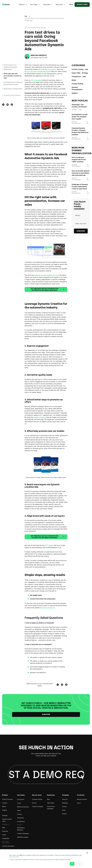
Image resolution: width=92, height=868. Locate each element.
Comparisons (76, 77)
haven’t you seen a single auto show (37, 71)
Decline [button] (79, 864)
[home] (6, 5)
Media (74, 80)
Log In (79, 803)
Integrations (6, 838)
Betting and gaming (23, 807)
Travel (19, 803)
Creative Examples (38, 806)
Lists (86, 69)
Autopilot (5, 815)
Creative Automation (8, 846)
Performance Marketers (21, 829)
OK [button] (72, 864)
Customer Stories (37, 799)
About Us (65, 799)
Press (64, 810)
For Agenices (21, 821)
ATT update (49, 545)
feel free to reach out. (47, 608)
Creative (5, 803)
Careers (64, 806)
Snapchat (5, 831)
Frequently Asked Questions (12, 95)
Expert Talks (76, 73)
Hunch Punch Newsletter (51, 808)
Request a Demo (82, 799)
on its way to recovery (48, 69)
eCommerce (21, 799)
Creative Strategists (23, 833)
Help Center (51, 803)
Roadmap (65, 803)
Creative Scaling (77, 84)
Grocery (19, 814)
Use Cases (34, 5)
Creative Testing (78, 69)
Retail (19, 810)
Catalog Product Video (7, 820)
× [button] (87, 853)
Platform (22, 5)
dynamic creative (39, 417)
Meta (4, 828)
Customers (47, 5)
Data (84, 77)
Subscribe (46, 714)
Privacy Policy (15, 857)
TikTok (4, 835)
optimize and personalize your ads (47, 275)
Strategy (85, 73)
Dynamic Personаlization (77, 88)
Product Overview (7, 799)
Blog (26, 16)
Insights (4, 810)
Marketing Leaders (23, 837)
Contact (64, 814)
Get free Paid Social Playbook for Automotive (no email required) (48, 289)
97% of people (36, 80)
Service (34, 803)
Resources (59, 5)
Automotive (20, 818)
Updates (75, 93)
